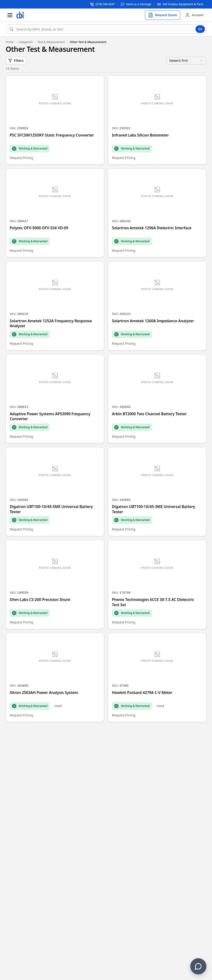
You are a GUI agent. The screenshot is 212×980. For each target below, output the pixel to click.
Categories (26, 42)
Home (10, 42)
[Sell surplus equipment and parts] (180, 4)
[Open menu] (10, 15)
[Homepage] (20, 15)
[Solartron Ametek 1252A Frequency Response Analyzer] (55, 306)
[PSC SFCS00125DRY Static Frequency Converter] (55, 120)
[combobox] (106, 29)
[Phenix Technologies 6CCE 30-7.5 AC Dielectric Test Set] (157, 585)
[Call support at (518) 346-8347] (103, 4)
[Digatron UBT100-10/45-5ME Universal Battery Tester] (55, 492)
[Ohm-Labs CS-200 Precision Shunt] (55, 585)
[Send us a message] (136, 4)
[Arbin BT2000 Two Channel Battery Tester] (157, 399)
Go (200, 29)
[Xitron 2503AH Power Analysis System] (55, 678)
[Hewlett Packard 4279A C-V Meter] (157, 678)
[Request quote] (162, 15)
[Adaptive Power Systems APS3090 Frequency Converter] (55, 399)
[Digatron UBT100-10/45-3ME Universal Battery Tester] (157, 492)
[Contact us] (198, 966)
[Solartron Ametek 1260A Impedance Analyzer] (157, 306)
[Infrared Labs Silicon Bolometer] (157, 120)
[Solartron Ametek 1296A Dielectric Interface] (157, 213)
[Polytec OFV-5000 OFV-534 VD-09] (55, 213)
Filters (16, 60)
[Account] (194, 15)
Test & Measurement (51, 42)
